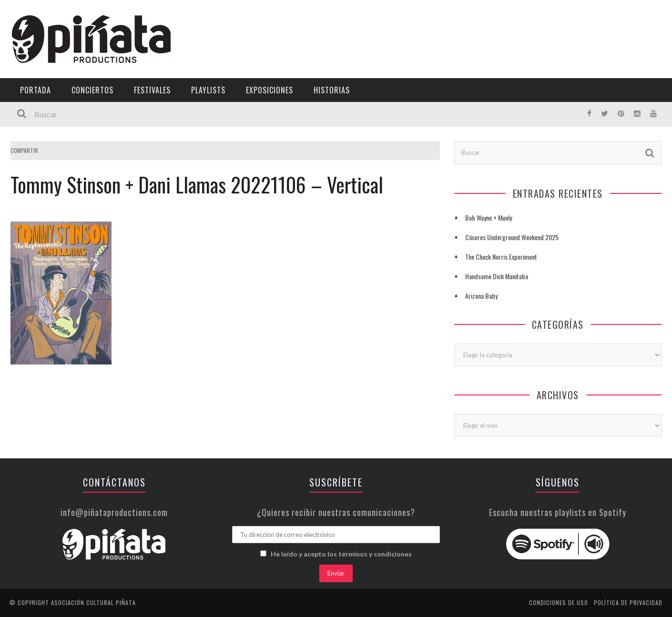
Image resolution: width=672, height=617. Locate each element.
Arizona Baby (481, 296)
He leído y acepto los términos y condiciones (341, 554)
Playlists (208, 90)
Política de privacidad (628, 602)
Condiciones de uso (559, 602)
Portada (36, 90)
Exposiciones (270, 90)
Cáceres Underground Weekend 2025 (512, 237)
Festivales (152, 90)
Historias (332, 90)
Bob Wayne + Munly (489, 217)
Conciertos (92, 90)
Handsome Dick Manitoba (497, 276)
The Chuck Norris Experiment (501, 257)
